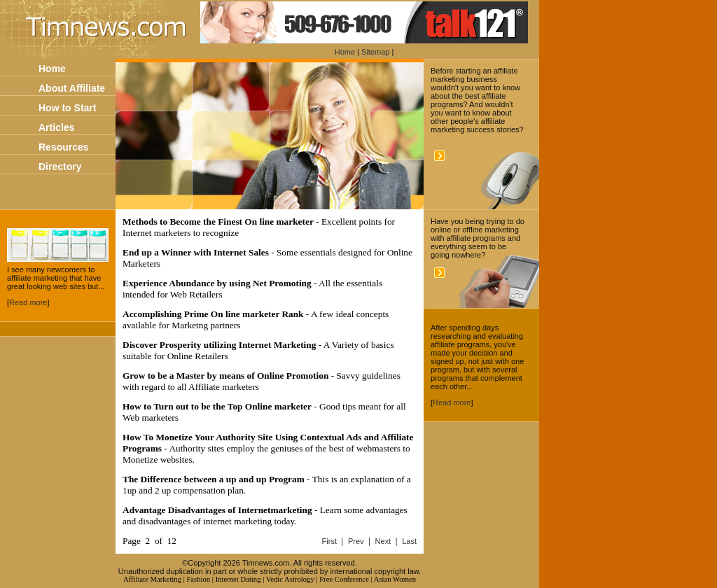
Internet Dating (238, 579)
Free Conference (344, 579)
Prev (356, 541)
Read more (28, 302)
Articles (56, 127)
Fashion (198, 579)
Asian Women (395, 579)
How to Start (67, 108)
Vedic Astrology (290, 579)
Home (345, 52)
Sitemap (375, 52)
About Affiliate (72, 88)
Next (383, 541)
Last (409, 541)
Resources (64, 147)
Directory (60, 167)
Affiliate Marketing (152, 579)
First (329, 541)
